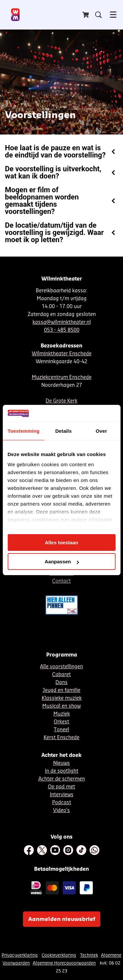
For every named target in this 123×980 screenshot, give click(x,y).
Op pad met (61, 787)
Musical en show (61, 706)
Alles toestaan (62, 542)
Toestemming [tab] (24, 431)
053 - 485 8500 (62, 330)
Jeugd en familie (61, 690)
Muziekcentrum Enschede (62, 377)
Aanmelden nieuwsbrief (62, 919)
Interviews (62, 795)
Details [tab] (63, 431)
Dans (61, 683)
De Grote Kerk (61, 401)
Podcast (62, 803)
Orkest (61, 722)
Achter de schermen (62, 779)
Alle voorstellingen (61, 667)
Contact (61, 581)
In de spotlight (62, 771)
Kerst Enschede (61, 738)
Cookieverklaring (59, 955)
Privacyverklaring (20, 955)
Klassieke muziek (62, 698)
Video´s (61, 811)
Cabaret (61, 675)
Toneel (61, 730)
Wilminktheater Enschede (62, 354)
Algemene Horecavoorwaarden (64, 963)
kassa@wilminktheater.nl (62, 322)
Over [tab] (102, 431)
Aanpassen (62, 562)
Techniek (89, 955)
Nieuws (61, 763)
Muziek (62, 714)
